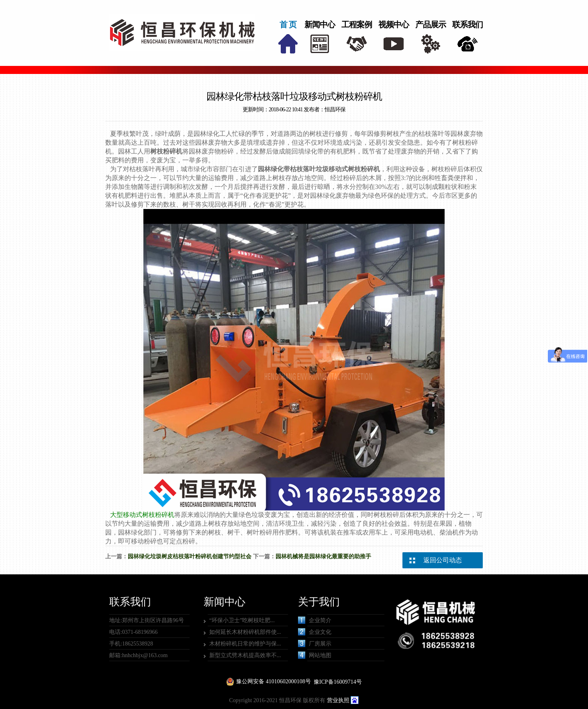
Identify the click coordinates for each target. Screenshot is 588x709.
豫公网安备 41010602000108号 (274, 681)
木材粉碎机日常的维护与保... (245, 644)
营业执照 (338, 700)
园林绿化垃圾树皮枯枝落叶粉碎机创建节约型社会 (190, 556)
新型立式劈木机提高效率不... (245, 655)
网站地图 (315, 655)
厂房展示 (315, 643)
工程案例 (357, 25)
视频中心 (394, 25)
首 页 (288, 25)
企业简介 (315, 620)
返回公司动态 (443, 560)
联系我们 (468, 25)
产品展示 (431, 25)
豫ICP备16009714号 (338, 682)
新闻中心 (320, 25)
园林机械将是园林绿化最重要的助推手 (323, 556)
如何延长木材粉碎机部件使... (245, 632)
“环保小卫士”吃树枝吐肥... (242, 620)
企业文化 (315, 632)
